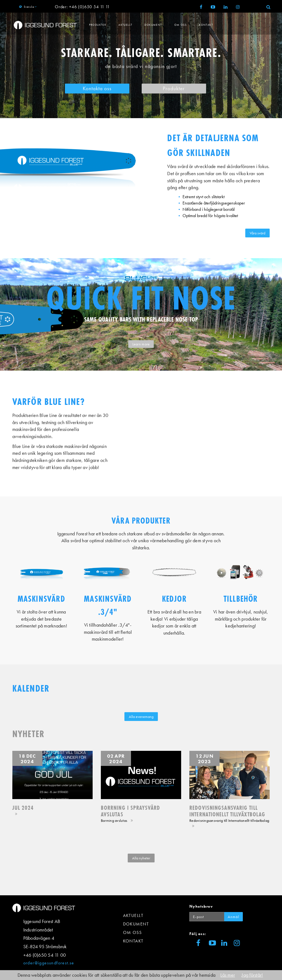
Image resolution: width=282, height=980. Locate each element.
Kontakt (206, 25)
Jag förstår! (252, 975)
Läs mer (228, 975)
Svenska (29, 7)
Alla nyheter (141, 858)
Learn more (141, 344)
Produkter (98, 25)
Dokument (153, 25)
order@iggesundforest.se (49, 963)
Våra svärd (257, 233)
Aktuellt (125, 25)
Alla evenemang (141, 717)
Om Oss (180, 25)
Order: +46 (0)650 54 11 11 (82, 7)
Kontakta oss (97, 89)
